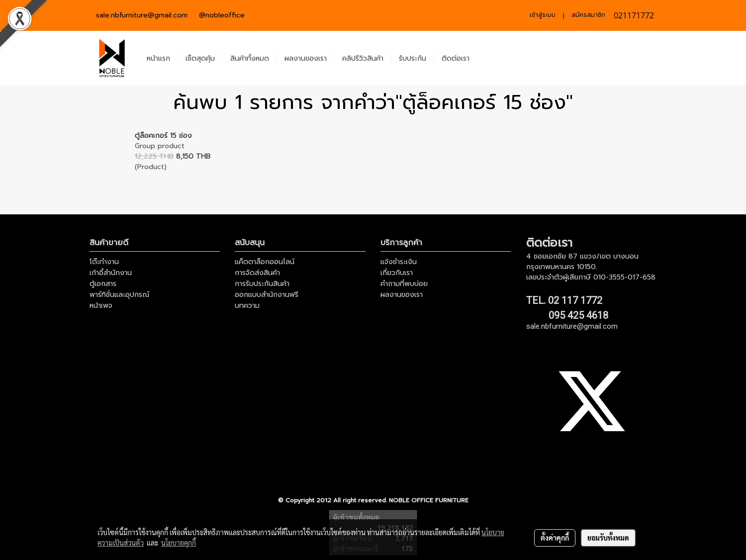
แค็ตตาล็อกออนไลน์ (265, 262)
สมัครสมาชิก (588, 15)
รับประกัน (413, 58)
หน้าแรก (158, 58)
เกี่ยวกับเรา (397, 273)
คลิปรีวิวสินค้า (363, 58)
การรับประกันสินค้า (262, 284)
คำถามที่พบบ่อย (404, 284)
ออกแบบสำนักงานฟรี (267, 295)
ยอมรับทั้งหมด (608, 538)
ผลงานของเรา (306, 58)
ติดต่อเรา (456, 58)
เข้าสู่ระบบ (543, 15)
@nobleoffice (222, 15)
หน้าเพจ (101, 306)
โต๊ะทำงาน (104, 262)
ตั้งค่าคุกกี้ (555, 538)
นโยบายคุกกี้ (179, 543)
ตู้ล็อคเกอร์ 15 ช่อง (163, 136)
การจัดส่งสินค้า (257, 273)
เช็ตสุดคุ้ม (200, 58)
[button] (486, 58)
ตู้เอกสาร (103, 284)
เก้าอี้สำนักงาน (111, 273)
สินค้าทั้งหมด (250, 58)
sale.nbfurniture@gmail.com (142, 15)
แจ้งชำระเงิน (399, 262)
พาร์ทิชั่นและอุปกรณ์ (119, 295)
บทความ (247, 306)
